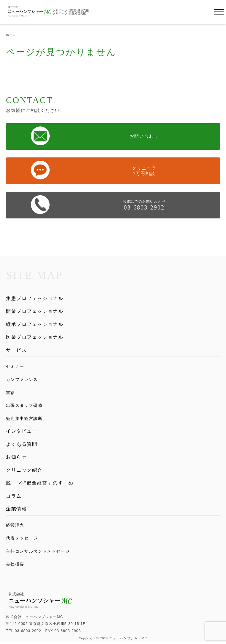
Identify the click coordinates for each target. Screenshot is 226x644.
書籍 (11, 393)
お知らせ (16, 458)
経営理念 (15, 527)
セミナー (15, 368)
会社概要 (15, 566)
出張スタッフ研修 (24, 406)
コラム (14, 498)
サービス (16, 351)
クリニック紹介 (24, 471)
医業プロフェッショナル (35, 338)
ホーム (11, 35)
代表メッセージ (22, 540)
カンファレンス (22, 380)
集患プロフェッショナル (35, 298)
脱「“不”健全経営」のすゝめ (40, 484)
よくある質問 (22, 445)
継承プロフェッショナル (35, 325)
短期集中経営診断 (24, 419)
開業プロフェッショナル (35, 311)
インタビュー (22, 432)
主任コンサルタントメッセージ (38, 553)
